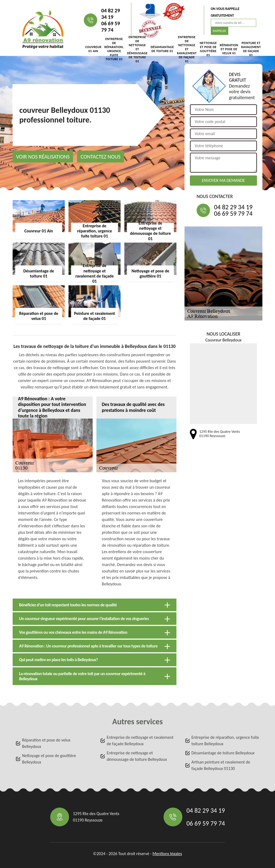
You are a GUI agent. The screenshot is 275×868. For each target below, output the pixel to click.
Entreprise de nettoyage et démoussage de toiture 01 (137, 49)
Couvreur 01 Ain (93, 49)
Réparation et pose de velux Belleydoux (46, 743)
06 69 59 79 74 (111, 27)
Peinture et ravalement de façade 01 (251, 49)
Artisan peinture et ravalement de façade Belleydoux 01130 (221, 765)
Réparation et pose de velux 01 (229, 49)
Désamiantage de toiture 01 (162, 49)
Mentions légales (167, 854)
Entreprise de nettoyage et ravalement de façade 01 (187, 49)
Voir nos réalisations (43, 157)
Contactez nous (101, 157)
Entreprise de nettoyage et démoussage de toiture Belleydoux (137, 756)
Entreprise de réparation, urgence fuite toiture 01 (114, 49)
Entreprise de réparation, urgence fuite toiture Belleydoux (225, 741)
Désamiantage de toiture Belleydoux (223, 753)
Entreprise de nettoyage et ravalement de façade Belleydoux (140, 741)
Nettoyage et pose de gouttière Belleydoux (49, 759)
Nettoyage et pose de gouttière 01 (208, 49)
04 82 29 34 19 (111, 14)
